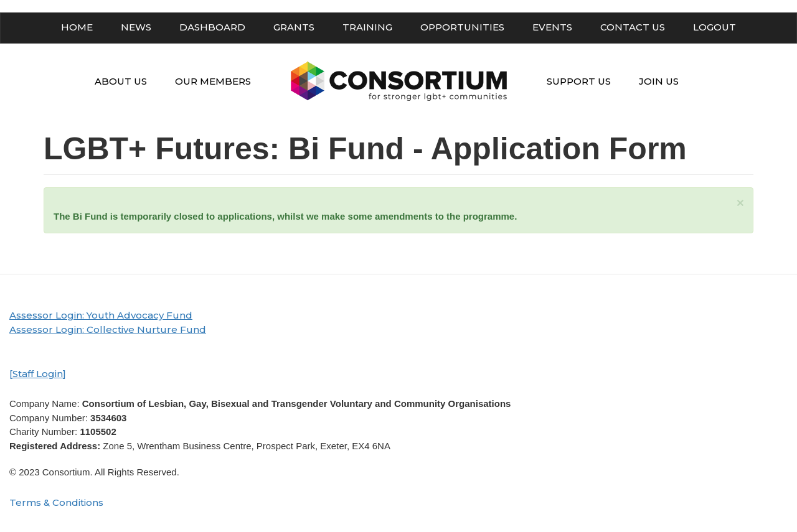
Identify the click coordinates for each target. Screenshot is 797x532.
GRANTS (294, 27)
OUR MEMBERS (213, 81)
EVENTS (552, 27)
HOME (77, 27)
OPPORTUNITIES (462, 27)
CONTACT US (633, 27)
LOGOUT (714, 27)
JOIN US (659, 81)
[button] (740, 203)
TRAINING (367, 27)
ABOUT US (121, 81)
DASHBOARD (212, 27)
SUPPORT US (579, 81)
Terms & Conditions (56, 502)
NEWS (136, 27)
